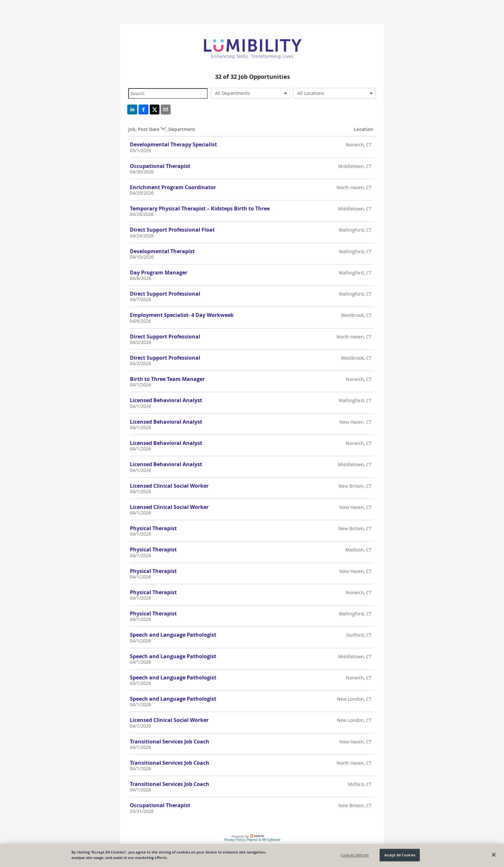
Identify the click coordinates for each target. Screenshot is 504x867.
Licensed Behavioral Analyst (166, 400)
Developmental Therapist (162, 251)
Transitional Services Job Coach (170, 742)
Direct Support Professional (165, 294)
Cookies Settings (355, 855)
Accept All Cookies (400, 855)
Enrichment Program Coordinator (173, 187)
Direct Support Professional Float (172, 230)
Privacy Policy (234, 839)
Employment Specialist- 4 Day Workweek (182, 315)
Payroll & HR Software (264, 839)
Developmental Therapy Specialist (173, 144)
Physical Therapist (153, 528)
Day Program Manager (159, 272)
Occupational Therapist (160, 166)
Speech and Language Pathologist (173, 635)
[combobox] (251, 93)
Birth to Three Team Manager (167, 379)
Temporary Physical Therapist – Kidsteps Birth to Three (200, 208)
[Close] (494, 855)
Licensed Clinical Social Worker (169, 486)
